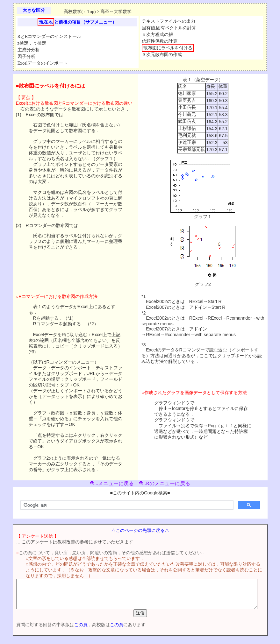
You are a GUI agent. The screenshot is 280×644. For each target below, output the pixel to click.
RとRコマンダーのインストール (50, 36)
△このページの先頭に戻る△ (141, 530)
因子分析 (26, 57)
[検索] (126, 505)
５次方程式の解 (157, 35)
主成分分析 (29, 50)
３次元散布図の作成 (162, 55)
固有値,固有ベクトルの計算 (169, 28)
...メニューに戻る (112, 483)
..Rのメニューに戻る (165, 483)
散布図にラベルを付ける (168, 48)
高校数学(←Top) (80, 12)
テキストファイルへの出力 (169, 21)
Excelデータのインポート (43, 63)
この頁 (71, 630)
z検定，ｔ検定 (32, 43)
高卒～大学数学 (116, 12)
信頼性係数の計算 (160, 41)
